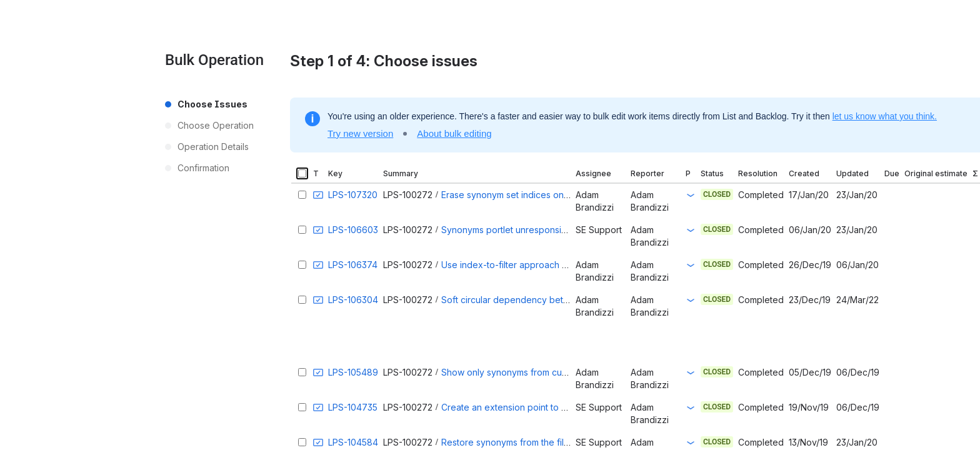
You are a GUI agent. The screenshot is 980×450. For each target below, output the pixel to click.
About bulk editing (454, 133)
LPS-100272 (408, 195)
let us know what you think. (885, 116)
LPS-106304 (353, 300)
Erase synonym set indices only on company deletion (551, 195)
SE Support (599, 230)
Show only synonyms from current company (532, 372)
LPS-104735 (353, 407)
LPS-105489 (353, 372)
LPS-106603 (353, 230)
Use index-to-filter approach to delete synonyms (542, 265)
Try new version (360, 133)
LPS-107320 (353, 195)
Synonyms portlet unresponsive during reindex (538, 230)
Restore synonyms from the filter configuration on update (559, 442)
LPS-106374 (353, 265)
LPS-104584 (353, 442)
